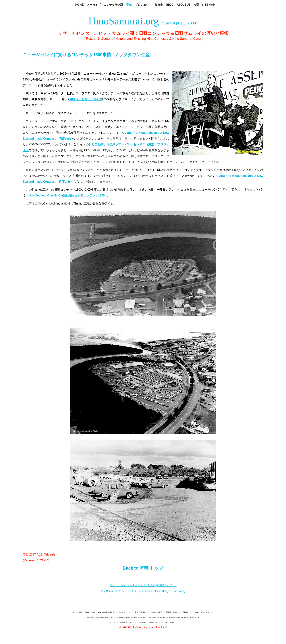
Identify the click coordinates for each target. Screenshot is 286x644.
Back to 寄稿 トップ (143, 568)
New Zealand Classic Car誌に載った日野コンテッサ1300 (67, 195)
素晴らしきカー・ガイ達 (85, 99)
